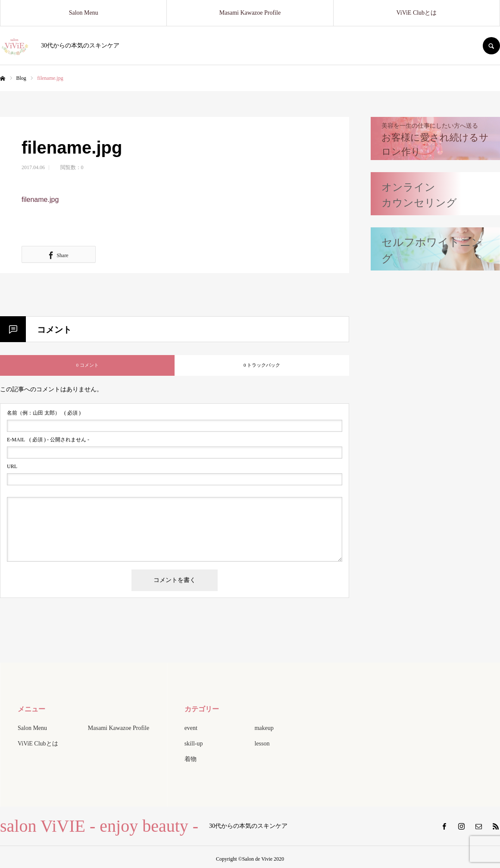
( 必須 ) (44, 413)
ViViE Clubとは (417, 13)
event (191, 728)
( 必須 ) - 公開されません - (48, 440)
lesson (262, 744)
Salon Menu (84, 13)
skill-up (194, 744)
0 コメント (87, 365)
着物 (191, 759)
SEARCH (491, 46)
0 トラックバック (262, 365)
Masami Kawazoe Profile (250, 13)
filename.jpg (40, 200)
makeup (264, 728)
